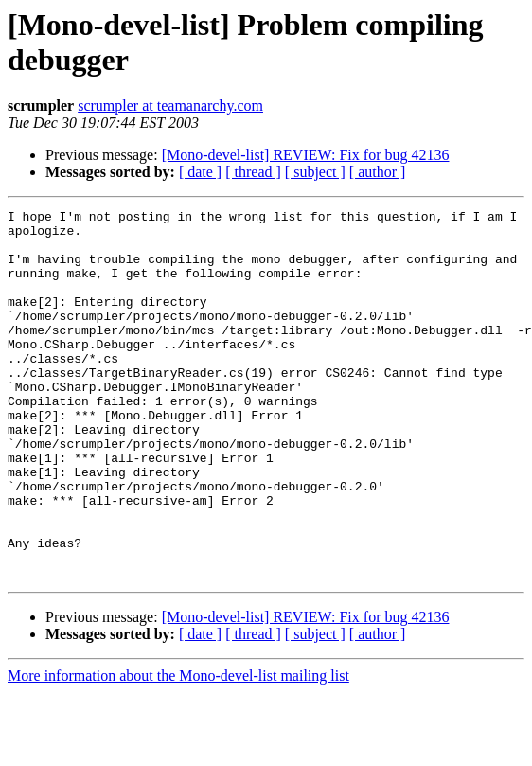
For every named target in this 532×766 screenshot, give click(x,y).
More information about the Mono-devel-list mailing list (178, 749)
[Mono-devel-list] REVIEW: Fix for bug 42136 (306, 155)
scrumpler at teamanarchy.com (170, 106)
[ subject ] (315, 172)
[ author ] (378, 172)
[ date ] (200, 172)
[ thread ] (253, 172)
